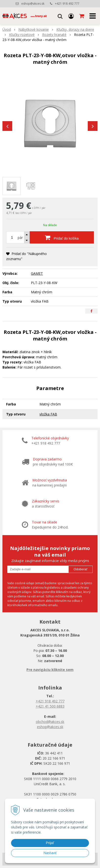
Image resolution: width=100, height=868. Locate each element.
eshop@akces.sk (33, 4)
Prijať (50, 843)
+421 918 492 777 (67, 4)
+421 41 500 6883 (50, 706)
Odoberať (81, 569)
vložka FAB (48, 414)
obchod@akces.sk (50, 722)
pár (20, 238)
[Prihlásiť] (71, 16)
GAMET (37, 273)
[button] (60, 16)
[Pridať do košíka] (62, 237)
